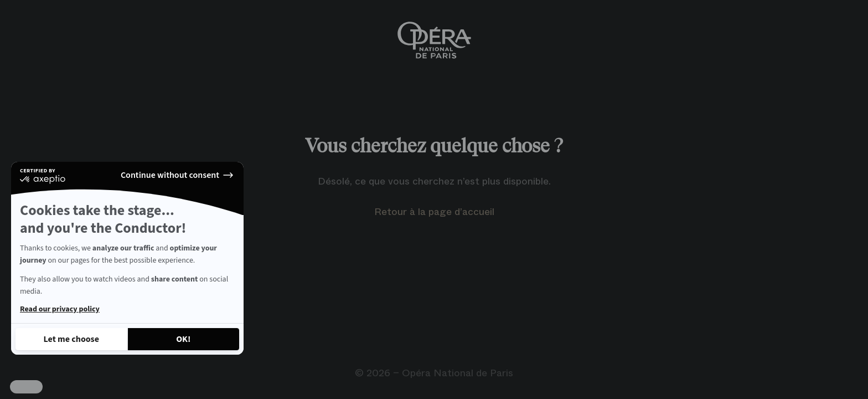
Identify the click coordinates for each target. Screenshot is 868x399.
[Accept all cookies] (184, 339)
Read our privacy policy (60, 309)
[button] (26, 387)
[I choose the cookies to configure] (71, 339)
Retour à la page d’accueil (434, 212)
